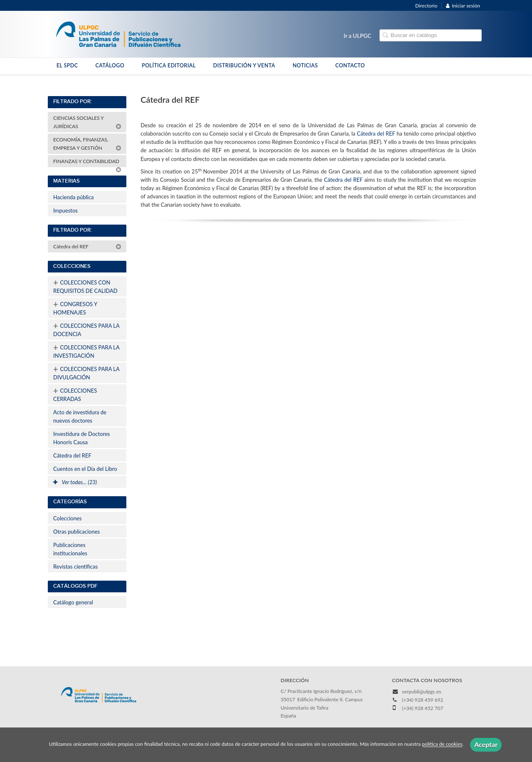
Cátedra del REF (87, 246)
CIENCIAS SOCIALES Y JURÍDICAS (87, 122)
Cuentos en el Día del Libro (85, 469)
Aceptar (486, 744)
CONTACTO (350, 66)
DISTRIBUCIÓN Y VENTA (244, 66)
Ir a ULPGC (357, 36)
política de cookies (442, 744)
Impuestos (65, 210)
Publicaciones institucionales (70, 549)
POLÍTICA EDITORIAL (169, 66)
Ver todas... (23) (75, 482)
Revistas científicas (75, 567)
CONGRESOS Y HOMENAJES (75, 307)
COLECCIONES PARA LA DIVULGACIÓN (86, 372)
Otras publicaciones (76, 532)
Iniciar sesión (463, 6)
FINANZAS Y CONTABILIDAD (87, 163)
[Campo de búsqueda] (431, 36)
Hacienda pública (73, 197)
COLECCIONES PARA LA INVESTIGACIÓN (86, 351)
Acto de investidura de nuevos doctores (80, 416)
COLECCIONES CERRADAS (75, 394)
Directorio (426, 6)
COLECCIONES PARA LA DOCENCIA (86, 329)
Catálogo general (73, 602)
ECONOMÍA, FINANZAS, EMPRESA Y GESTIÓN (87, 144)
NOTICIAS (305, 66)
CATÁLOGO (110, 66)
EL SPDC (67, 66)
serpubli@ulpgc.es (421, 691)
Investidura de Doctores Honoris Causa (81, 438)
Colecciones (67, 518)
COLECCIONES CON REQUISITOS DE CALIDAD (85, 286)
